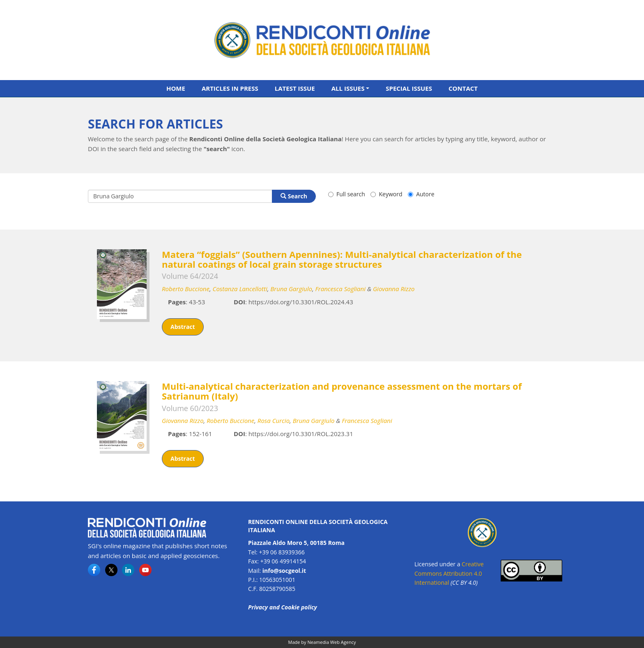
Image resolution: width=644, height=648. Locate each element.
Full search (347, 194)
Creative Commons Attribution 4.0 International (449, 573)
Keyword (386, 194)
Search (294, 196)
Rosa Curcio (274, 421)
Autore (421, 194)
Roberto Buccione (186, 289)
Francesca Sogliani (340, 289)
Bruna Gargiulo (291, 289)
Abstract (183, 327)
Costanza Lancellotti (240, 289)
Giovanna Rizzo (394, 289)
